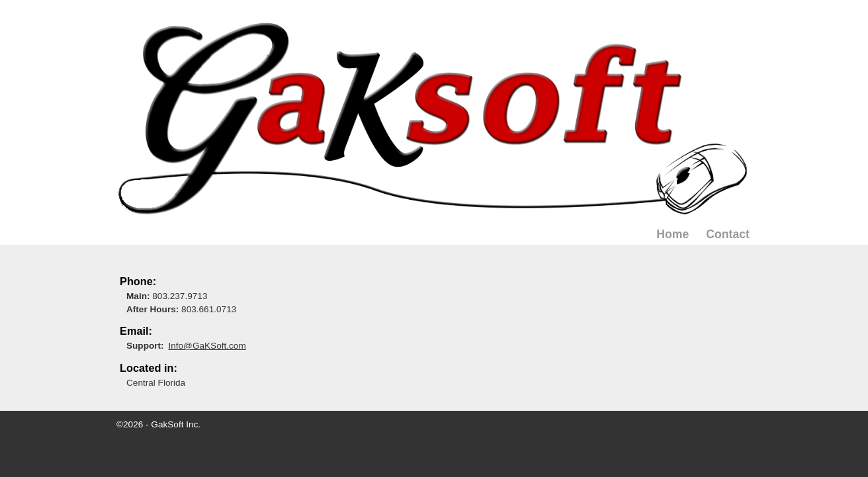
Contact (728, 234)
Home (673, 234)
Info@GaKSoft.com (207, 346)
